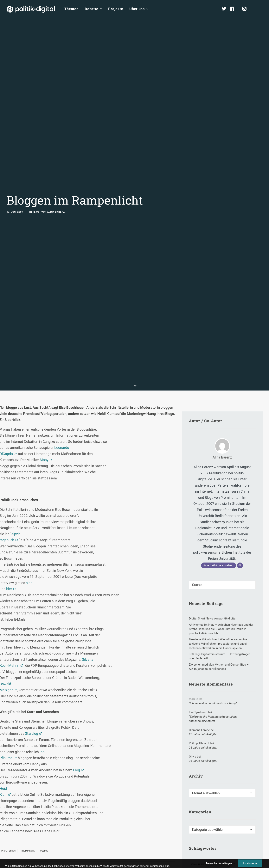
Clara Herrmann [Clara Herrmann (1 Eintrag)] (202, 801)
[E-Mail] (240, 496)
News (36, 177)
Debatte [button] (93, 9)
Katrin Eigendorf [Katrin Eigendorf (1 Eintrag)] (202, 814)
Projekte (116, 9)
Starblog (32, 664)
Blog (77, 701)
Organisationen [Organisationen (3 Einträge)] (201, 828)
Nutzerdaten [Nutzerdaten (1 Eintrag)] (233, 821)
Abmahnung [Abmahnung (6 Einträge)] (199, 795)
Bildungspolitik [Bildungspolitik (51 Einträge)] (224, 795)
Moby (44, 390)
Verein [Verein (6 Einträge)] (220, 847)
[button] (261, 9)
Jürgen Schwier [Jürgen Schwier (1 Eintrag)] (221, 808)
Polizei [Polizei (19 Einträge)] (223, 828)
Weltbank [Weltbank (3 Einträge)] (198, 854)
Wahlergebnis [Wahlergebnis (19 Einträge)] (241, 847)
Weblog (44, 781)
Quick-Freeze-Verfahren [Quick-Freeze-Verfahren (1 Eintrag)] (206, 834)
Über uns (139, 9)
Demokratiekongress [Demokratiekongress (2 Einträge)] (232, 801)
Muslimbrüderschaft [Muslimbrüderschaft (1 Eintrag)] (205, 821)
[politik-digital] (31, 9)
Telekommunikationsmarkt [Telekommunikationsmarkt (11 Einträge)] (233, 841)
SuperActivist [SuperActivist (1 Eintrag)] (200, 841)
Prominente (28, 781)
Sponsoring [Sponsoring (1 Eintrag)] (234, 834)
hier (29, 513)
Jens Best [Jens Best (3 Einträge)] (198, 808)
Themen (71, 9)
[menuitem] (71, 9)
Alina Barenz (56, 177)
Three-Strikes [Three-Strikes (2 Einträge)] (200, 847)
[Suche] (222, 515)
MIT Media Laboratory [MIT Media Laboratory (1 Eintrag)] (233, 814)
